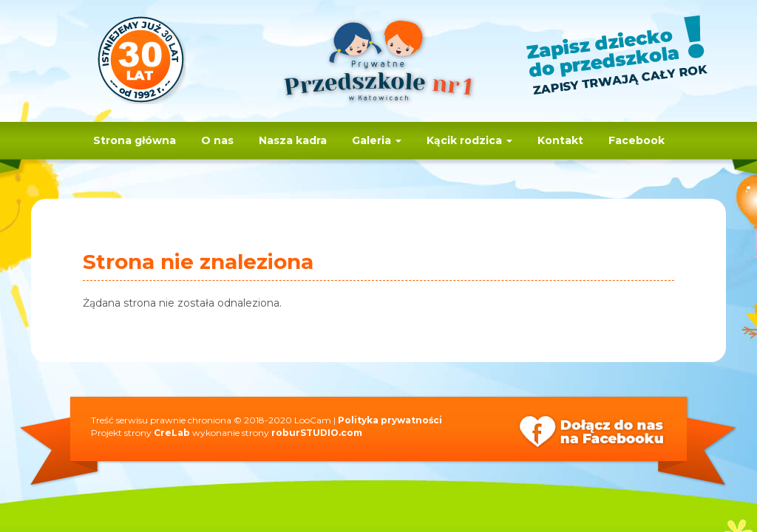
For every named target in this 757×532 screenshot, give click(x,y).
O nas (217, 140)
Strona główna (135, 140)
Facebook (637, 140)
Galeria (377, 140)
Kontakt (560, 140)
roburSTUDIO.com (317, 433)
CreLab (172, 433)
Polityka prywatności (390, 420)
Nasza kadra (293, 140)
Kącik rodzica (469, 140)
